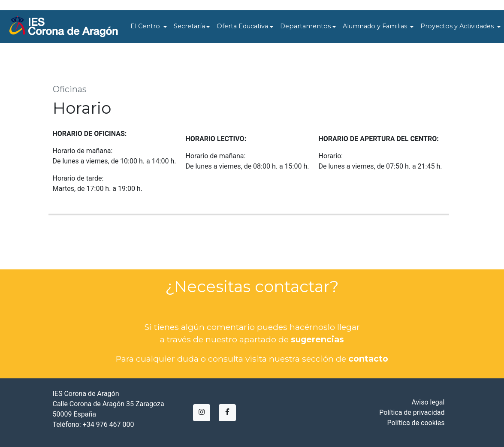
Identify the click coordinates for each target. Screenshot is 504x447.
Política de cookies (416, 423)
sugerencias (317, 339)
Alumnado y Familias (376, 26)
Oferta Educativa (242, 26)
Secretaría (189, 26)
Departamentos (305, 26)
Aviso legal (428, 402)
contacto (368, 359)
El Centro (146, 26)
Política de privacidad (412, 412)
